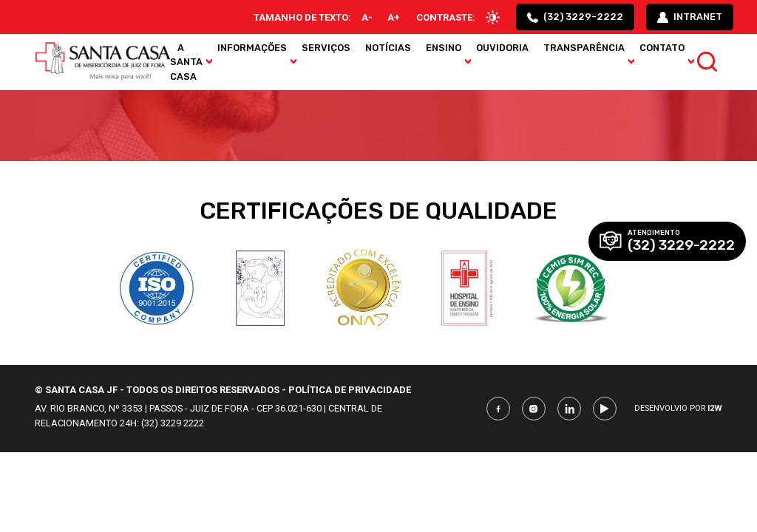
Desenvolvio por (678, 408)
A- (367, 17)
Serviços (326, 48)
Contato (662, 48)
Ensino (444, 48)
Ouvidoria (502, 48)
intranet (690, 17)
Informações (252, 48)
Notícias (388, 48)
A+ (394, 17)
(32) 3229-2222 (575, 17)
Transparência (584, 48)
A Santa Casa (186, 62)
